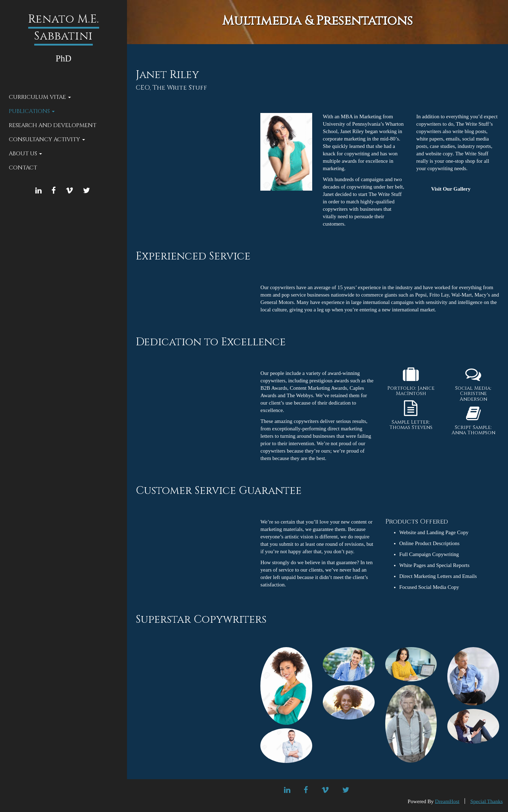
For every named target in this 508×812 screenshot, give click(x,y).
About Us (25, 154)
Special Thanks (486, 801)
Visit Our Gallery (451, 189)
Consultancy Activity (47, 139)
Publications (32, 111)
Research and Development (53, 125)
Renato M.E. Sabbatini (64, 28)
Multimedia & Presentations (317, 21)
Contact (23, 168)
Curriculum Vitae (40, 97)
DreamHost (447, 801)
